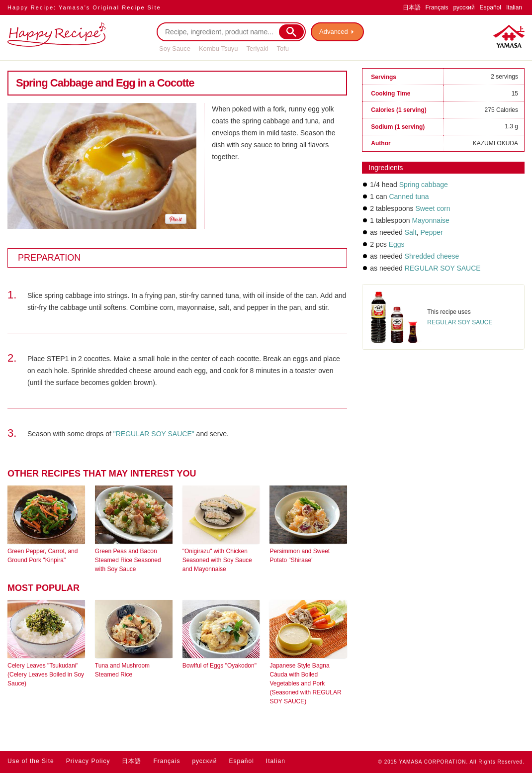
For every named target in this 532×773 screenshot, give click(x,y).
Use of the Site (31, 761)
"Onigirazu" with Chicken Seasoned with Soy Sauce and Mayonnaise (217, 560)
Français (437, 7)
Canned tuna (409, 196)
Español (490, 7)
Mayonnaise (431, 220)
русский (464, 7)
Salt (411, 232)
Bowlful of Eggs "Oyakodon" (220, 666)
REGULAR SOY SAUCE (443, 268)
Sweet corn (433, 208)
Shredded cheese (432, 256)
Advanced (334, 32)
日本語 (412, 7)
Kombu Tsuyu (219, 48)
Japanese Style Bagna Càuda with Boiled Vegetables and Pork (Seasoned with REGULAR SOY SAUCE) (305, 683)
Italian (514, 7)
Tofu (283, 48)
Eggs (397, 244)
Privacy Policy (88, 761)
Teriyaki (257, 48)
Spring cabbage (424, 185)
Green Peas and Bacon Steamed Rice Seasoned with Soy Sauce (128, 560)
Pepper (431, 232)
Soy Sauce (175, 48)
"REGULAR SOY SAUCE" (154, 434)
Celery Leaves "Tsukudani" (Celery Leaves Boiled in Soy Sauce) (46, 675)
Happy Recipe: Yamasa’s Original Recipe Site (84, 7)
